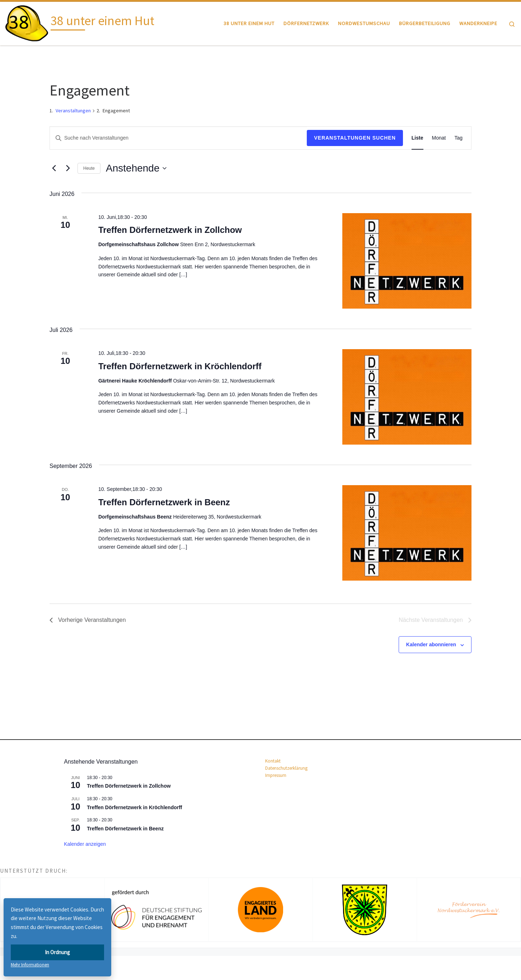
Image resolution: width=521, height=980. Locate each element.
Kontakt (273, 761)
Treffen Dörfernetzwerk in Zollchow (170, 230)
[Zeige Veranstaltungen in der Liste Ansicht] (417, 138)
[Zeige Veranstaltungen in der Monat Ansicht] (439, 138)
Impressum (276, 775)
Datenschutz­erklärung (286, 768)
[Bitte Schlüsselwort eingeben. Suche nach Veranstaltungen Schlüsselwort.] (178, 138)
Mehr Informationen (30, 965)
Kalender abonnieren (431, 644)
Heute (89, 168)
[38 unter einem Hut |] (27, 22)
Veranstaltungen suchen (355, 138)
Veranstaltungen (73, 111)
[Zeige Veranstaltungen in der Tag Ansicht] (458, 138)
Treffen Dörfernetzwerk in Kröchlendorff (180, 366)
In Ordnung (57, 952)
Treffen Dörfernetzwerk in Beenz (164, 502)
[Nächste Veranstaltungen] (68, 168)
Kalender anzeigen (85, 844)
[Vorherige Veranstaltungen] (54, 168)
